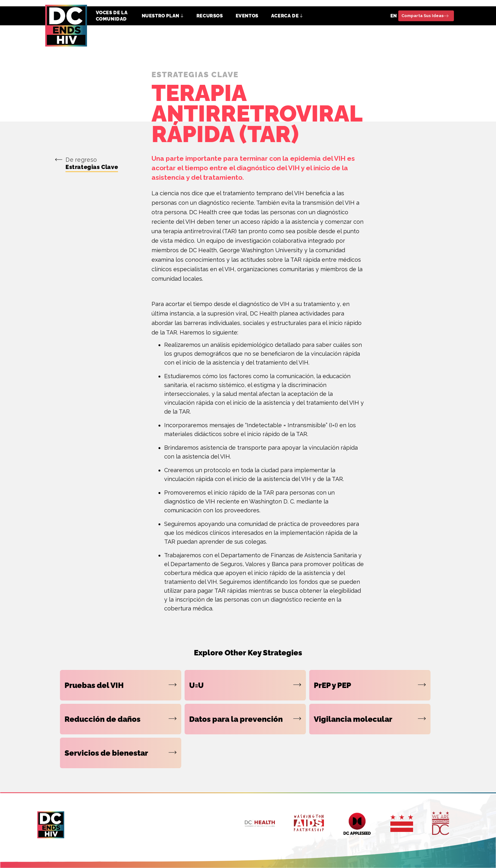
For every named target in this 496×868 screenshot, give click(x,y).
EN (394, 16)
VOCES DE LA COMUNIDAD (112, 16)
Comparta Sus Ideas (422, 16)
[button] (163, 16)
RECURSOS (210, 16)
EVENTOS (247, 16)
